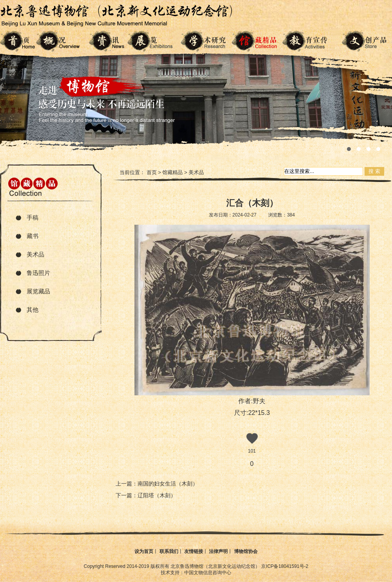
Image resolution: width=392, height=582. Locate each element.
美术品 (35, 254)
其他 (33, 310)
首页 (152, 172)
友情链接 (194, 551)
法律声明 (218, 551)
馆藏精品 (172, 172)
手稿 (33, 217)
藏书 (33, 236)
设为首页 (144, 551)
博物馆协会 (246, 551)
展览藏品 (38, 291)
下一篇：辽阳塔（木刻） (146, 495)
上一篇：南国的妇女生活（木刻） (157, 484)
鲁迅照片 (38, 273)
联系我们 (169, 551)
